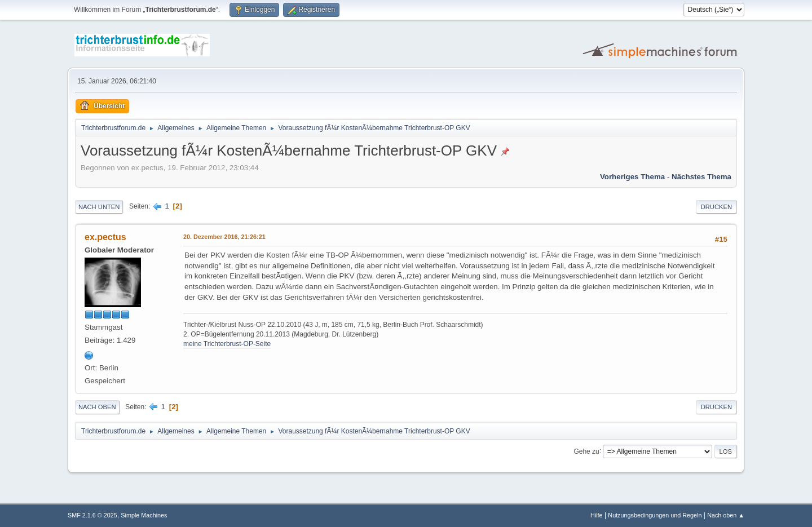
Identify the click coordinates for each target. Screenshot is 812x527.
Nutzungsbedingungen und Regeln (655, 515)
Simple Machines (144, 515)
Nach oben (97, 407)
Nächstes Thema (701, 177)
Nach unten (99, 207)
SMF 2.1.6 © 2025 (92, 515)
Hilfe (597, 515)
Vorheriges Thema (632, 177)
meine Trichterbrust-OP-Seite (227, 344)
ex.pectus (105, 237)
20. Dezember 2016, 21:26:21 (224, 237)
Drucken (716, 207)
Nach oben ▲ (726, 515)
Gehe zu (586, 451)
